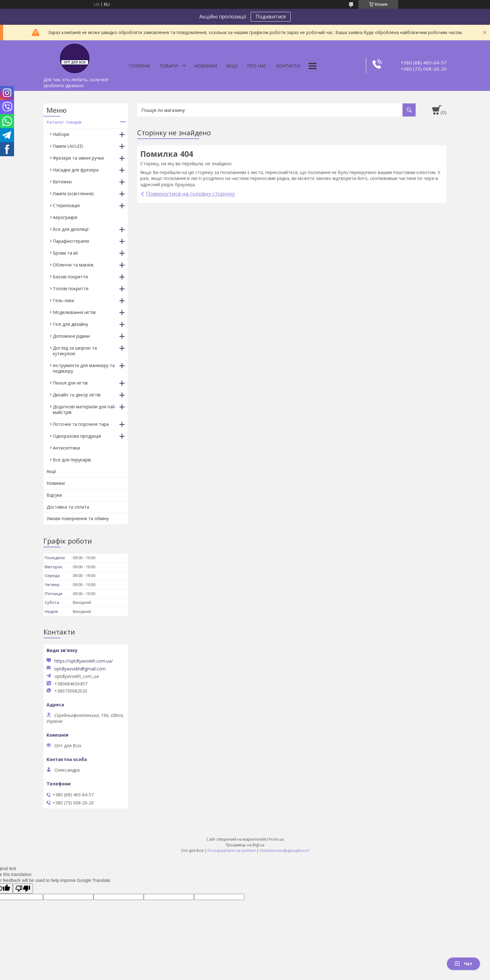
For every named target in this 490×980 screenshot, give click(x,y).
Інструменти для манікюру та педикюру (84, 368)
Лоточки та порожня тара (81, 424)
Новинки (206, 66)
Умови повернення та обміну (78, 518)
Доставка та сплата (68, 507)
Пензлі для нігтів (70, 383)
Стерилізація (66, 205)
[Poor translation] (23, 889)
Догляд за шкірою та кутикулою (75, 351)
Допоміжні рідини (71, 336)
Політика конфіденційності (285, 851)
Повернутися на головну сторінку (190, 194)
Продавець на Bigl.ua (245, 845)
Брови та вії (65, 253)
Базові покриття (70, 277)
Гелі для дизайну (70, 324)
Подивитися (271, 17)
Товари (169, 66)
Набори (61, 134)
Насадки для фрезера (76, 170)
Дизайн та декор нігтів (77, 395)
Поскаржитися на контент (232, 851)
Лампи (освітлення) (73, 194)
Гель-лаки (63, 300)
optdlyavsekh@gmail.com (80, 669)
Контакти (288, 66)
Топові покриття (71, 289)
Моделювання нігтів (74, 312)
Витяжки (62, 182)
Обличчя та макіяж (73, 265)
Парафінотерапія (71, 241)
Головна (139, 66)
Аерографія (65, 217)
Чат (463, 964)
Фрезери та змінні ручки (78, 158)
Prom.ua (276, 839)
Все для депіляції (71, 229)
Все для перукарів (72, 460)
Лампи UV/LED (68, 146)
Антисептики (66, 448)
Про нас (257, 66)
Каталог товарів (64, 122)
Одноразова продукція (77, 436)
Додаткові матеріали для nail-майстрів (84, 409)
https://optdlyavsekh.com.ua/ (84, 661)
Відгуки (54, 495)
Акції (232, 66)
